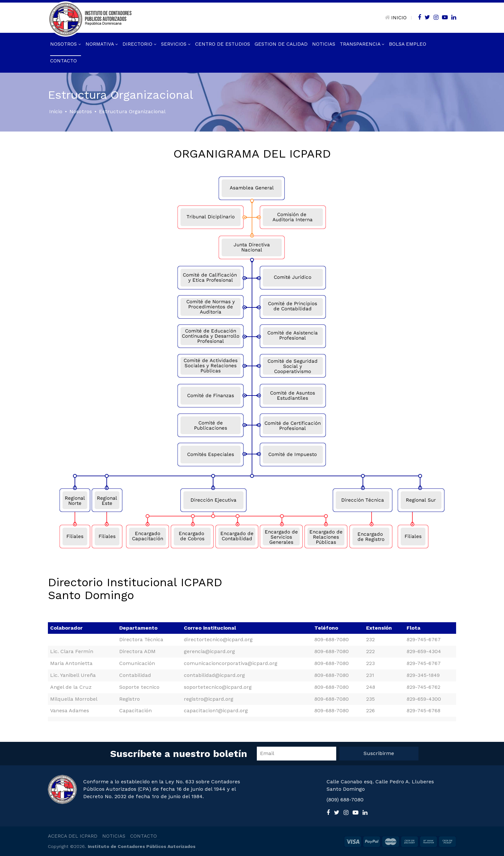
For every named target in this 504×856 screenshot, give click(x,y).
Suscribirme (379, 753)
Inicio (56, 111)
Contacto (63, 61)
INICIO (396, 18)
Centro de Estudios (223, 44)
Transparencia (362, 44)
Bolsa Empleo (408, 44)
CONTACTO (144, 836)
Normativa (102, 44)
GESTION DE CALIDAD (281, 44)
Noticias (324, 44)
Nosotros (66, 44)
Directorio (139, 44)
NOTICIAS (114, 836)
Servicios (176, 44)
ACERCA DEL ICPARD (73, 836)
